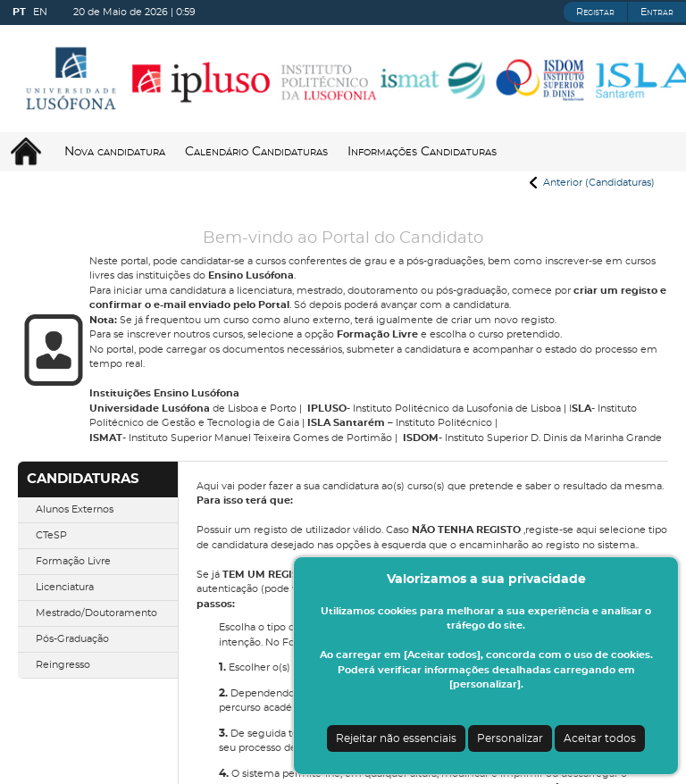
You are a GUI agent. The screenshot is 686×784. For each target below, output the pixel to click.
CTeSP (51, 535)
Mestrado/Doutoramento (96, 613)
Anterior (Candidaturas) (599, 183)
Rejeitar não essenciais (396, 738)
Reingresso (63, 665)
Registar (595, 12)
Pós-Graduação (72, 639)
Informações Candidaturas (422, 152)
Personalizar (510, 738)
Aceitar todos (600, 738)
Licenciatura (65, 587)
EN (40, 12)
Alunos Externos (75, 509)
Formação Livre (73, 561)
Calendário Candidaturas (256, 152)
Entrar (657, 12)
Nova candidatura (115, 152)
